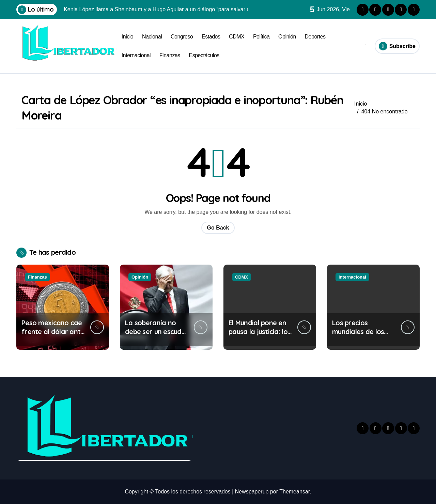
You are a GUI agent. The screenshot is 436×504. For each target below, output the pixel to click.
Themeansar (294, 492)
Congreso (182, 37)
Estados (211, 37)
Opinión (287, 37)
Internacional (136, 55)
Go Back (218, 228)
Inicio (127, 37)
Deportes (315, 37)
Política (261, 37)
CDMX (237, 37)
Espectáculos (204, 55)
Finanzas (170, 55)
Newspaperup (252, 492)
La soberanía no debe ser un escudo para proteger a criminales (155, 336)
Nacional (152, 37)
